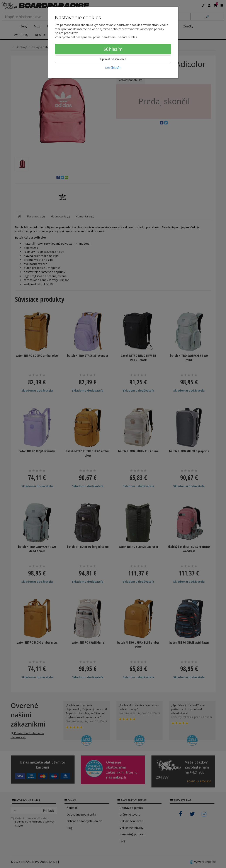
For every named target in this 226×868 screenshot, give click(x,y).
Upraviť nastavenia (113, 59)
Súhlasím (113, 49)
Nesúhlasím (113, 68)
